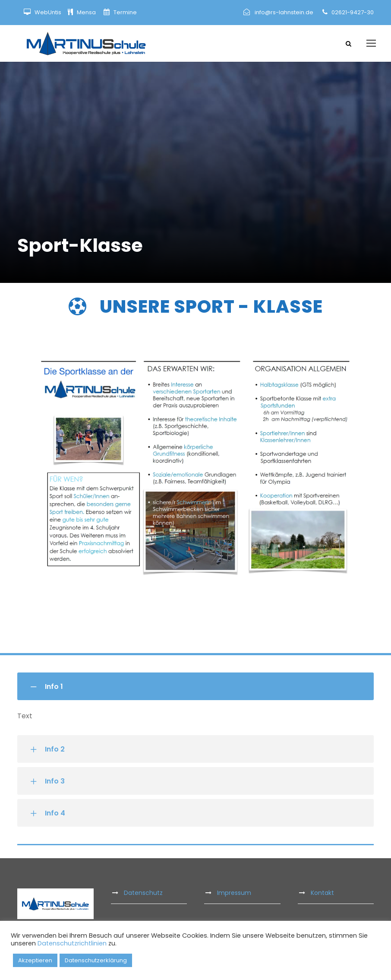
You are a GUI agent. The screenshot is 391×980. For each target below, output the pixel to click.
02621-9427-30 (353, 12)
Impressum (234, 893)
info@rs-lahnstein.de (284, 12)
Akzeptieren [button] (35, 960)
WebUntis (48, 12)
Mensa (87, 12)
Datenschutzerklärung (96, 960)
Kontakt (322, 893)
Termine (125, 12)
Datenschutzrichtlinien (72, 943)
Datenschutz (143, 893)
